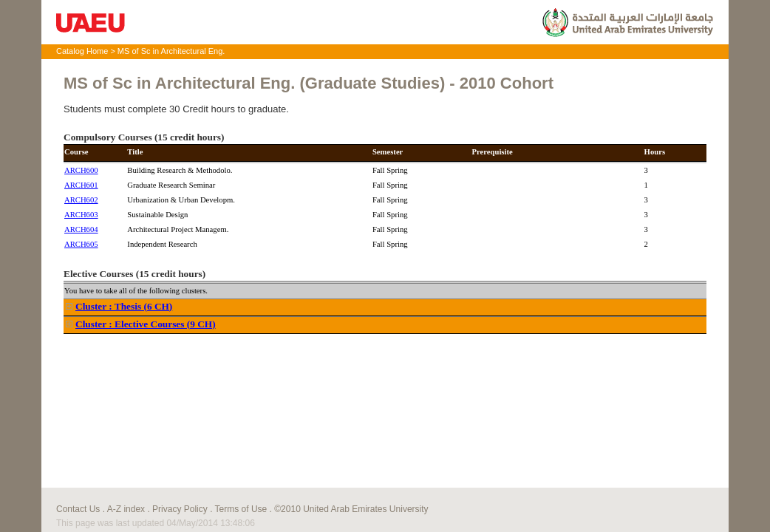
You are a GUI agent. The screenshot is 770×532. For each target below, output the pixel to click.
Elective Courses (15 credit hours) (134, 274)
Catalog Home (82, 51)
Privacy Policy (180, 509)
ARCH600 (81, 170)
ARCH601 (81, 185)
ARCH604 (81, 229)
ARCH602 (81, 200)
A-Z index (126, 509)
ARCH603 (81, 215)
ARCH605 (81, 244)
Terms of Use (241, 509)
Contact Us (78, 509)
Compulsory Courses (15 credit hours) (144, 137)
